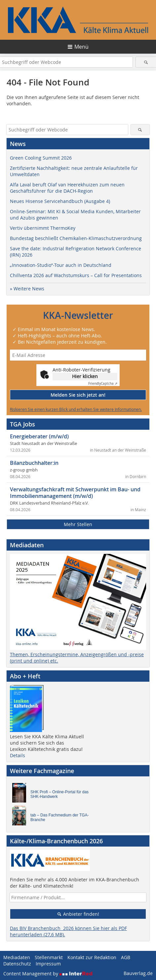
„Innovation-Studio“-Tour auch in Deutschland (61, 265)
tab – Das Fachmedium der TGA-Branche (60, 817)
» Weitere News (27, 289)
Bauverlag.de (138, 973)
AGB (126, 957)
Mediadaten (17, 957)
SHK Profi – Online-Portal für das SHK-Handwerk (59, 794)
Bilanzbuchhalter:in (34, 463)
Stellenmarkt (49, 957)
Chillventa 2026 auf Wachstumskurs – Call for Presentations (76, 275)
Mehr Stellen (78, 524)
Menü (81, 47)
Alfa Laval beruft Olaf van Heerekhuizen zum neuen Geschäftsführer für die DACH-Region (67, 188)
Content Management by (48, 974)
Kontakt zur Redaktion (92, 957)
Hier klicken (85, 376)
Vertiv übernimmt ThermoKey (43, 228)
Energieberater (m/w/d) (39, 436)
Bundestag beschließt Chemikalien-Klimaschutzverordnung (76, 238)
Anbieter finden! (78, 914)
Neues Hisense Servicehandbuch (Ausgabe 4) (60, 201)
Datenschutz (17, 964)
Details (18, 755)
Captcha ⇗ (103, 384)
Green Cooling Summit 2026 (41, 158)
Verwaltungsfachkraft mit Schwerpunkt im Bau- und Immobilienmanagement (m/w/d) (75, 493)
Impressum (48, 964)
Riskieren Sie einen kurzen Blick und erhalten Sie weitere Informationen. (76, 409)
